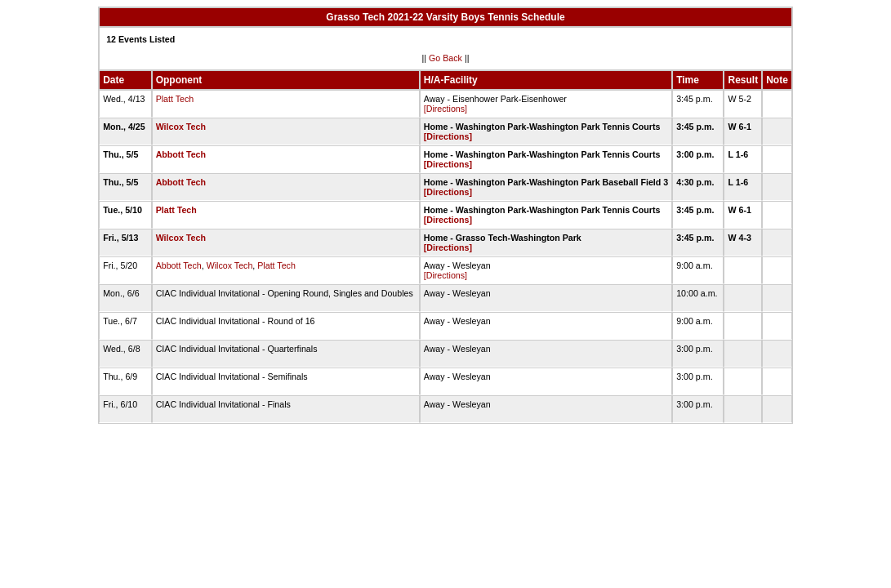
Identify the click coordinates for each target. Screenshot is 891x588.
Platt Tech (175, 99)
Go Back (445, 58)
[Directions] (445, 109)
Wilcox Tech (181, 127)
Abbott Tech (181, 154)
